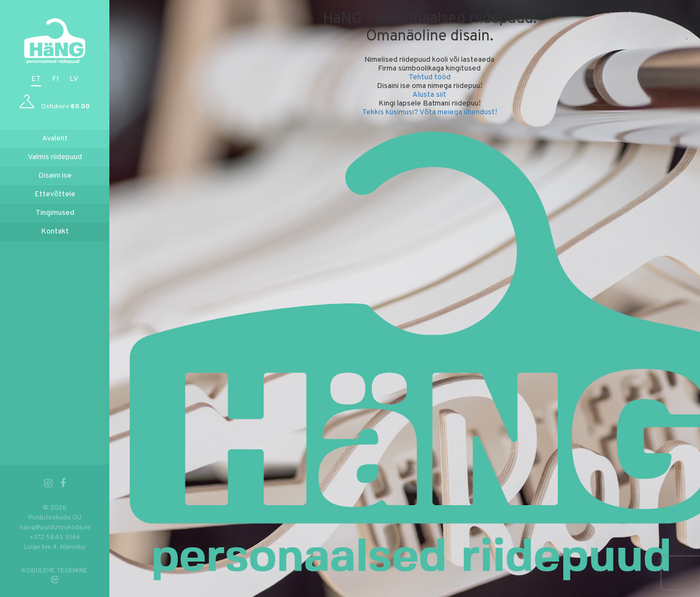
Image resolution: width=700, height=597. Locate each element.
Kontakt (55, 232)
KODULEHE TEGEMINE (55, 571)
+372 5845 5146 (55, 537)
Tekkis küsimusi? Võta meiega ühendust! (430, 112)
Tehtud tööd (430, 77)
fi (55, 79)
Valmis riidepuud (55, 157)
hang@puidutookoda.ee (55, 528)
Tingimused (55, 213)
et (36, 79)
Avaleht (55, 139)
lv (74, 79)
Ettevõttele (55, 194)
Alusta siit (429, 95)
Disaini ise (55, 176)
